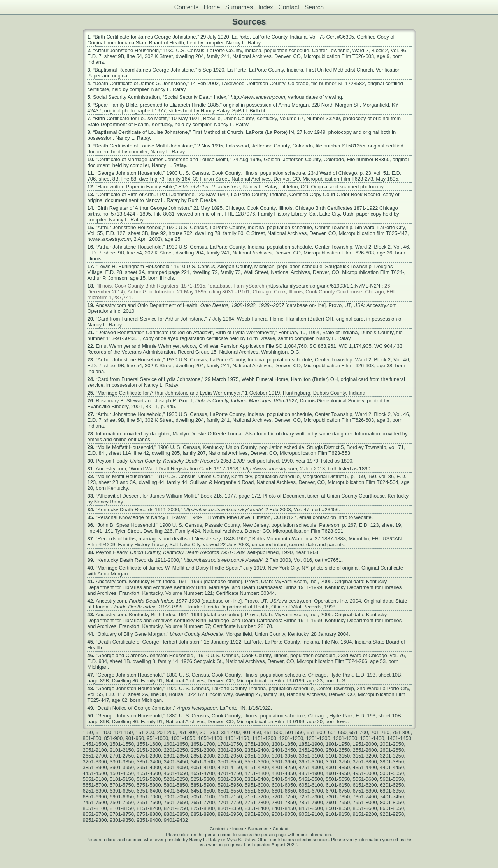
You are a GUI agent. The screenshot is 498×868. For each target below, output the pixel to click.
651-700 (359, 732)
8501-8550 (338, 808)
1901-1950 (338, 744)
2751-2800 (149, 756)
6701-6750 (338, 791)
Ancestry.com (111, 305)
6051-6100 (311, 785)
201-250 (166, 732)
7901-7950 (338, 802)
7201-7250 (284, 797)
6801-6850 (392, 791)
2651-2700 (95, 756)
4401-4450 (392, 767)
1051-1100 (210, 738)
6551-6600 (257, 791)
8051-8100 (95, 808)
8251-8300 (203, 808)
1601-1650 (176, 744)
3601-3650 (284, 762)
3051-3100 (311, 756)
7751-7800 (257, 802)
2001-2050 (392, 744)
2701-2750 (122, 756)
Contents (186, 7)
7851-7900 (311, 802)
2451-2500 (311, 750)
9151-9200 (365, 814)
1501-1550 (122, 744)
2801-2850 (176, 756)
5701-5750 (122, 785)
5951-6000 (257, 785)
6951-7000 (149, 797)
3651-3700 (311, 762)
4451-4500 (95, 773)
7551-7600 (149, 802)
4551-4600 (149, 773)
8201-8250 (176, 808)
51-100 (103, 732)
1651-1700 (203, 744)
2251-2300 (203, 750)
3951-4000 (149, 767)
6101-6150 (338, 785)
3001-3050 (284, 756)
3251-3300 (95, 762)
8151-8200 (149, 808)
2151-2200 (149, 750)
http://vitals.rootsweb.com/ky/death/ (223, 509)
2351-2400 (257, 750)
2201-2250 (176, 750)
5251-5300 (203, 779)
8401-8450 (284, 808)
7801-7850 (284, 802)
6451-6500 (203, 791)
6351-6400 (149, 791)
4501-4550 (122, 773)
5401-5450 (284, 779)
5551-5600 (365, 779)
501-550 (295, 732)
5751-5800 (149, 785)
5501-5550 (338, 779)
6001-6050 (284, 785)
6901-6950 (122, 797)
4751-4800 (257, 773)
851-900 (113, 738)
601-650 (337, 732)
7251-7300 (311, 797)
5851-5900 (203, 785)
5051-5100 (95, 779)
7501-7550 (122, 802)
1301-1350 (345, 738)
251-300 (188, 732)
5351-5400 (257, 779)
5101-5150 (122, 779)
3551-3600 (257, 762)
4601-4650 (176, 773)
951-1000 (157, 738)
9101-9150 (338, 814)
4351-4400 (365, 767)
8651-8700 (95, 814)
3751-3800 (365, 762)
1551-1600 (149, 744)
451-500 (273, 732)
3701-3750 (338, 762)
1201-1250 (291, 738)
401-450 (252, 732)
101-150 (123, 732)
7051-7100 (203, 797)
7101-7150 (230, 797)
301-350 (209, 732)
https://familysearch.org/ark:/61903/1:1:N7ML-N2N (324, 286)
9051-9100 (311, 814)
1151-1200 (264, 738)
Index (266, 7)
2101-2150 (122, 750)
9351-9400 (149, 820)
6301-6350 (122, 791)
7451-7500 (95, 802)
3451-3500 (203, 762)
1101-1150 (237, 738)
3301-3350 (122, 762)
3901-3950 (122, 767)
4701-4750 (230, 773)
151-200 (145, 732)
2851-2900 (203, 756)
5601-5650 (392, 779)
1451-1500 (95, 744)
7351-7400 (365, 797)
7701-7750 (230, 802)
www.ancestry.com (110, 239)
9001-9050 (284, 814)
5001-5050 (392, 773)
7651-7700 (203, 802)
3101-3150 (338, 756)
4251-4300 (311, 767)
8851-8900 (203, 814)
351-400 (230, 732)
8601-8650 (392, 808)
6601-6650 (284, 791)
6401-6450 (176, 791)
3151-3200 (365, 756)
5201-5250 (176, 779)
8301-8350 (230, 808)
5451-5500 (311, 779)
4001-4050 (176, 767)
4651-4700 (203, 773)
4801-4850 (284, 773)
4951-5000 (365, 773)
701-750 (380, 732)
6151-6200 (365, 785)
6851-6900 (95, 797)
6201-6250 (392, 785)
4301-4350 (338, 767)
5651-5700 (95, 785)
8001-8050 (392, 802)
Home (212, 7)
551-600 (316, 732)
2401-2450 (284, 750)
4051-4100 (203, 767)
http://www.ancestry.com (258, 97)
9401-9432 (176, 820)
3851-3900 (95, 767)
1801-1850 (284, 744)
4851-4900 (311, 773)
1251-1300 (318, 738)
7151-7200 (257, 797)
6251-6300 (95, 791)
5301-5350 (230, 779)
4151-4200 (257, 767)
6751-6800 (365, 791)
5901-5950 (230, 785)
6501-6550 (230, 791)
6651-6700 (311, 791)
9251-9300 (95, 820)
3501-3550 (230, 762)
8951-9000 (257, 814)
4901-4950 (338, 773)
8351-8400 (257, 808)
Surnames (239, 7)
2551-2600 (365, 750)
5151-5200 (149, 779)
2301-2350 (230, 750)
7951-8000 (365, 802)
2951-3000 (257, 756)
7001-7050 (176, 797)
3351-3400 (149, 762)
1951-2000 (365, 744)
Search (314, 7)
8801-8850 (176, 814)
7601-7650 (176, 802)
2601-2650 (392, 750)
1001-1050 (183, 738)
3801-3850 (392, 762)
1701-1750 (230, 744)
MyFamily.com (291, 581)
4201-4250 (284, 767)
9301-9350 (122, 820)
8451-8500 (311, 808)
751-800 (402, 732)
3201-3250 (392, 756)
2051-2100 (95, 750)
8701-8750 (122, 814)
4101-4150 (230, 767)
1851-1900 (311, 744)
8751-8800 (149, 814)
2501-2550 (338, 750)
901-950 (135, 738)
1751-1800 (257, 744)
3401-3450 (176, 762)
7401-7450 (392, 797)
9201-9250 (392, 814)
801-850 (92, 738)
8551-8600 (365, 808)
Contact (289, 7)
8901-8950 (230, 814)
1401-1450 (399, 738)
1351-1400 (372, 738)
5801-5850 (176, 785)
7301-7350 (338, 797)
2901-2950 (230, 756)
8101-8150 (122, 808)
